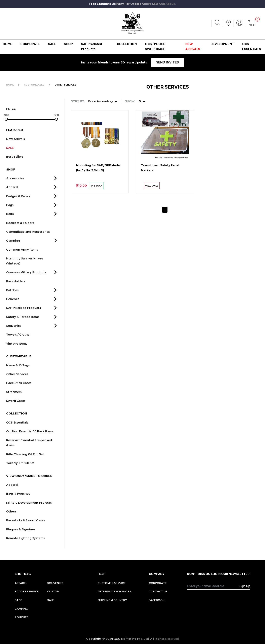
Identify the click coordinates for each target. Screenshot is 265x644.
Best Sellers (15, 160)
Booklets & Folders (20, 227)
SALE (52, 44)
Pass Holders (16, 285)
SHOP (68, 44)
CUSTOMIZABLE (34, 85)
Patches (12, 294)
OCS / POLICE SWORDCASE (155, 46)
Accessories (15, 182)
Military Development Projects (29, 506)
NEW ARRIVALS (193, 46)
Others (11, 515)
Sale (51, 600)
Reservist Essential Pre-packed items (29, 447)
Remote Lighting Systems (25, 542)
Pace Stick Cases (19, 387)
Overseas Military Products (26, 276)
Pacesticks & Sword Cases (26, 524)
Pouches (13, 303)
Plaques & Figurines (21, 533)
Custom (53, 591)
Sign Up (244, 586)
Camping (13, 244)
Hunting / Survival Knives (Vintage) (25, 265)
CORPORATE (30, 44)
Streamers (14, 396)
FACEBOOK (157, 600)
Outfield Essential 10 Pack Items (30, 435)
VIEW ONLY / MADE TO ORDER (29, 480)
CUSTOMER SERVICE (112, 583)
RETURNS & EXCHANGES (114, 591)
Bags (10, 209)
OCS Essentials (17, 426)
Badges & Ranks (18, 200)
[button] (55, 182)
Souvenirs (13, 330)
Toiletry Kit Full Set (20, 467)
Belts (10, 218)
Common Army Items (22, 253)
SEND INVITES (167, 62)
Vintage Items (17, 347)
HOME (8, 44)
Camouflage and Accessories (28, 236)
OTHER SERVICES (65, 85)
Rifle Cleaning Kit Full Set (25, 458)
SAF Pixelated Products (91, 46)
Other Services (17, 378)
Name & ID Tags (18, 369)
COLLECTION (127, 44)
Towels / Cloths (18, 338)
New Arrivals (15, 143)
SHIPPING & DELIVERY (112, 600)
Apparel (12, 191)
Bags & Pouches (18, 497)
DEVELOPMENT (222, 44)
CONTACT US (158, 591)
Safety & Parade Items (23, 321)
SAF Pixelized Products (24, 312)
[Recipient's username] (213, 586)
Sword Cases (16, 405)
